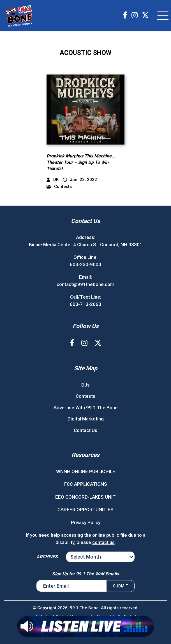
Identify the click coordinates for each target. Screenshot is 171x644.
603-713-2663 (85, 304)
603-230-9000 (85, 264)
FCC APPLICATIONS (86, 484)
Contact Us (85, 430)
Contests (59, 187)
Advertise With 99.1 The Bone (86, 408)
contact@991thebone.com (85, 284)
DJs (85, 385)
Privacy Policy (86, 522)
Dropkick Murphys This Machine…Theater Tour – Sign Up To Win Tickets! (81, 162)
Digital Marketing (86, 419)
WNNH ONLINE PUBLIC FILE (86, 471)
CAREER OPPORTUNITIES (85, 510)
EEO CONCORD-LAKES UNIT (85, 497)
